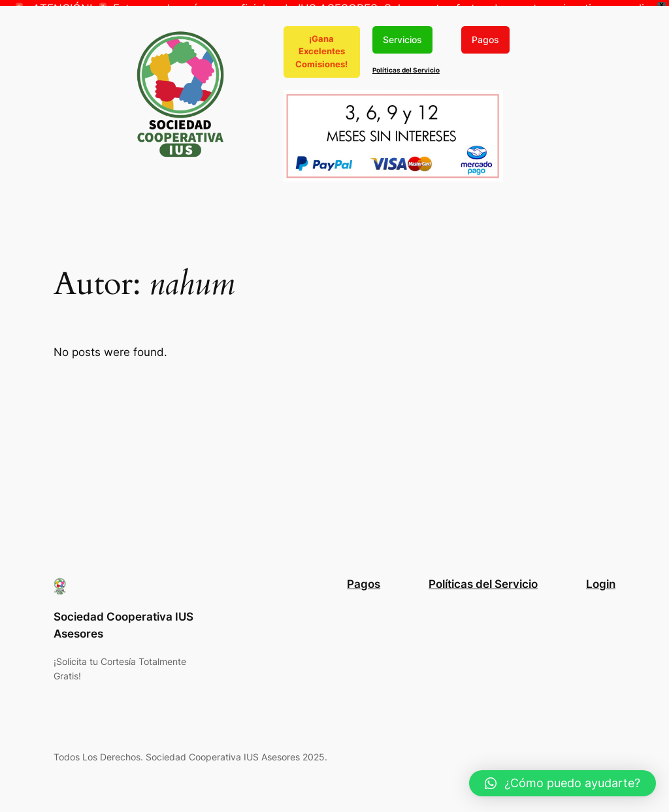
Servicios (402, 35)
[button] (563, 783)
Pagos (485, 35)
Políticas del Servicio (406, 66)
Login (601, 580)
